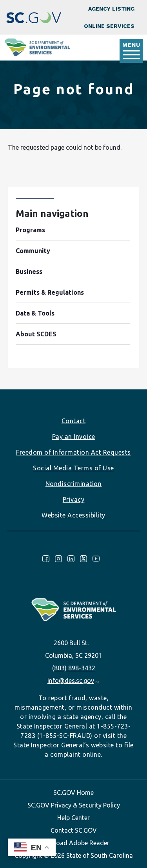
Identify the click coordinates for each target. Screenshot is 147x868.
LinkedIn (71, 559)
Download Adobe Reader (74, 843)
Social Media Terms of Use (73, 468)
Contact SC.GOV (74, 830)
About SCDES (36, 334)
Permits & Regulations (50, 292)
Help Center (73, 818)
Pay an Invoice (74, 437)
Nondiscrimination (74, 484)
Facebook (46, 559)
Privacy (74, 499)
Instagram (58, 559)
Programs (30, 230)
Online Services (109, 26)
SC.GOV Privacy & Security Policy (74, 805)
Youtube (96, 559)
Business (29, 272)
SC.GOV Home (73, 793)
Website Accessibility (73, 515)
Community (33, 251)
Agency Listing (111, 9)
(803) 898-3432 (74, 668)
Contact (74, 421)
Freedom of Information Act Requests (73, 452)
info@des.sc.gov (73, 681)
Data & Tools (35, 313)
